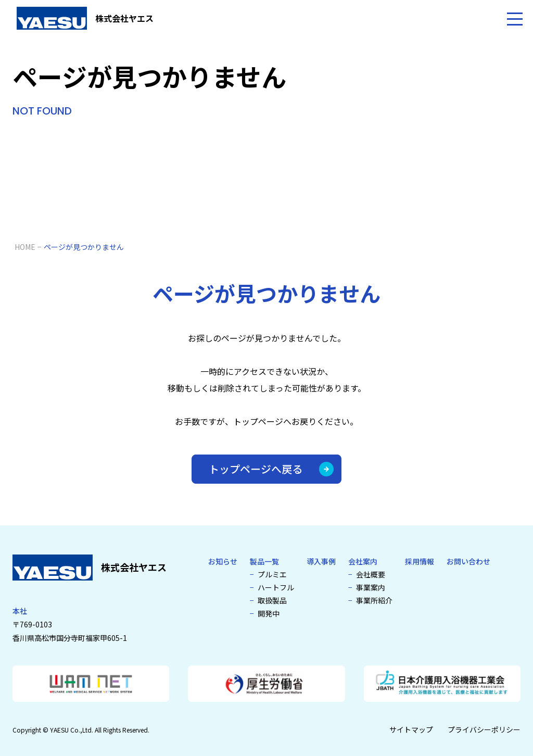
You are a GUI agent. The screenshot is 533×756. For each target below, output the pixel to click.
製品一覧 (264, 561)
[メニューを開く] (515, 18)
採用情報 (420, 561)
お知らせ (223, 561)
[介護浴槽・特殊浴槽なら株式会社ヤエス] (85, 18)
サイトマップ (411, 729)
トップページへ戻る (271, 469)
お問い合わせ (468, 561)
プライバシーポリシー (484, 729)
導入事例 (321, 561)
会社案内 (363, 561)
